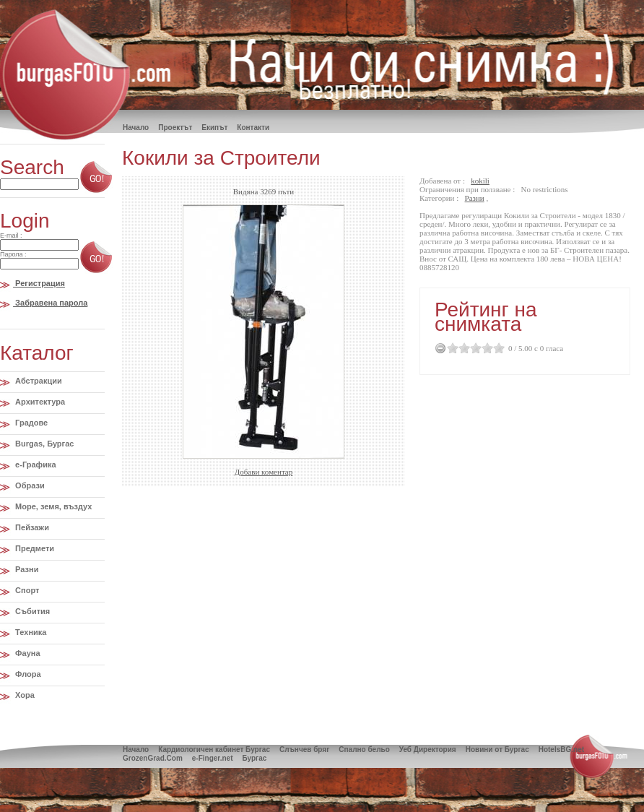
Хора (24, 695)
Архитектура (39, 402)
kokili (480, 181)
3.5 (484, 348)
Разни (26, 569)
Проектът (175, 128)
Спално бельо (364, 750)
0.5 (450, 348)
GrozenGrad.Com (153, 758)
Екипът (214, 128)
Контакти (253, 128)
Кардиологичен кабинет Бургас (214, 750)
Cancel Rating (441, 348)
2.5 (473, 348)
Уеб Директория (428, 750)
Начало (136, 750)
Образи (29, 485)
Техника (30, 632)
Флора (27, 674)
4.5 (496, 348)
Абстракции (38, 381)
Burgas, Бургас (43, 444)
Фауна (26, 653)
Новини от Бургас (497, 750)
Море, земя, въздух (52, 506)
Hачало (136, 128)
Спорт (26, 590)
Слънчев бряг (304, 750)
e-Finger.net (213, 758)
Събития (31, 611)
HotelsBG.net (561, 750)
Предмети (34, 548)
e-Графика (35, 465)
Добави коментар (264, 472)
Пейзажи (31, 527)
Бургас (254, 758)
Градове (30, 423)
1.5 (461, 348)
